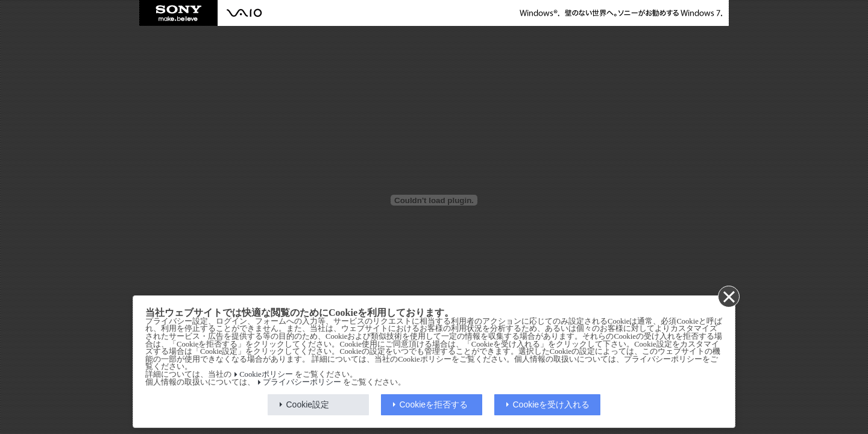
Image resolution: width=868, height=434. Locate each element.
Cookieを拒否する (434, 404)
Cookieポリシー (266, 374)
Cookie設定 (308, 404)
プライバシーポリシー (302, 382)
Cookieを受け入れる (552, 404)
